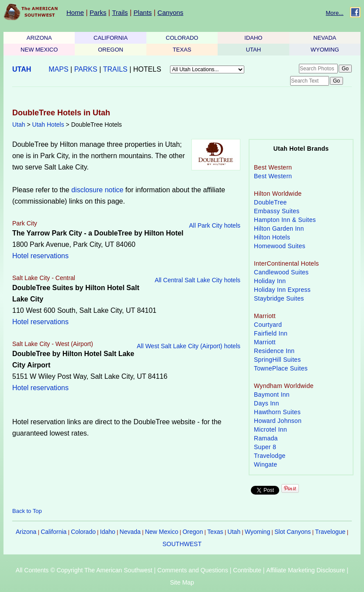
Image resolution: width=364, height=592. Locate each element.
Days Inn (267, 403)
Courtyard (268, 325)
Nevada (130, 532)
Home (75, 12)
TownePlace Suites (281, 368)
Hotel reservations (40, 256)
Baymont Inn (272, 395)
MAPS (58, 69)
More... (335, 13)
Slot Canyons (293, 532)
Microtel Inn (270, 429)
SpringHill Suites (277, 360)
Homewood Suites (280, 246)
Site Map (182, 582)
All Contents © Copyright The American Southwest (84, 570)
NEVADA (325, 38)
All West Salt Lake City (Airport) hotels (189, 346)
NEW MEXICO (39, 50)
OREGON (111, 50)
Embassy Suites (277, 211)
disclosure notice (97, 190)
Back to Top (27, 511)
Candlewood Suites (281, 272)
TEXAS (182, 50)
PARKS (86, 69)
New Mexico (162, 532)
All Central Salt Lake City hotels (198, 280)
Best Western (273, 176)
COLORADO (182, 38)
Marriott (265, 342)
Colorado (83, 532)
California (54, 532)
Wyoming (257, 532)
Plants (143, 12)
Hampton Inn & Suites (285, 220)
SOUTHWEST (182, 544)
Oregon (193, 532)
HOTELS (147, 69)
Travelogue (330, 532)
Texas (215, 532)
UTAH (253, 50)
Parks (98, 12)
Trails (120, 12)
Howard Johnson (278, 421)
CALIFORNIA (111, 38)
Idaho (108, 532)
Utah (19, 125)
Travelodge (270, 456)
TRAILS (115, 69)
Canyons (170, 12)
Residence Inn (274, 351)
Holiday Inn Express (282, 290)
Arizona (26, 532)
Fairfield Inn (271, 333)
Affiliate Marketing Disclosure (305, 570)
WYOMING (325, 50)
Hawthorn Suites (277, 412)
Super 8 (265, 447)
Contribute (247, 570)
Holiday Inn (270, 281)
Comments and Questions (193, 570)
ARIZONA (39, 38)
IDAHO (253, 38)
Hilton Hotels (272, 237)
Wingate (265, 464)
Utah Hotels (48, 125)
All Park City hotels (215, 225)
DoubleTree (270, 202)
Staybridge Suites (279, 298)
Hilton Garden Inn (279, 228)
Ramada (266, 438)
